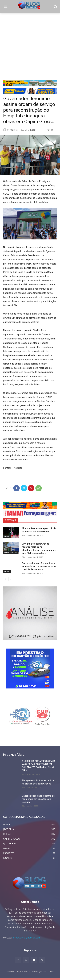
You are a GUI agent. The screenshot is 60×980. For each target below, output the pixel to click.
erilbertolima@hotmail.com (26, 938)
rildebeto (14, 130)
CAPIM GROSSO (10, 552)
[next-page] (10, 579)
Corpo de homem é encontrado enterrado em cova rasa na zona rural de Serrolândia (39, 566)
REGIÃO (7, 537)
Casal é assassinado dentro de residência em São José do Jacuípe (38, 799)
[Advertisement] (30, 45)
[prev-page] (5, 579)
